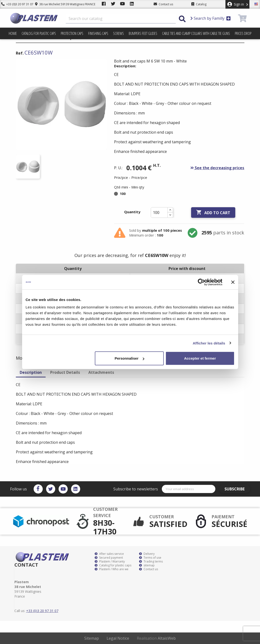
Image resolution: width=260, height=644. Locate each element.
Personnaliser (130, 358)
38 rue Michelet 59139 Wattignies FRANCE (63, 4)
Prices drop (243, 33)
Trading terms (151, 562)
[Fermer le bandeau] (233, 282)
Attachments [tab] (101, 372)
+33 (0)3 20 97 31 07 (16, 4)
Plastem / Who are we (112, 569)
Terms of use (150, 558)
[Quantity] (159, 213)
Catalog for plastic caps (39, 33)
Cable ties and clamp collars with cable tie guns (196, 33)
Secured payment (109, 558)
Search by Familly (211, 18)
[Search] (121, 19)
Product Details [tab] (65, 372)
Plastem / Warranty (110, 562)
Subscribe (236, 489)
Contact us (148, 569)
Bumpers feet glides (143, 33)
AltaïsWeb (167, 638)
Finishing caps (98, 33)
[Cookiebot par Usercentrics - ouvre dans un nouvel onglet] (201, 282)
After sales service (109, 554)
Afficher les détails (209, 343)
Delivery (147, 554)
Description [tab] (31, 372)
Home (13, 33)
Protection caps (72, 33)
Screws (118, 33)
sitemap (147, 565)
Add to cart (213, 213)
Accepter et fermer (200, 358)
